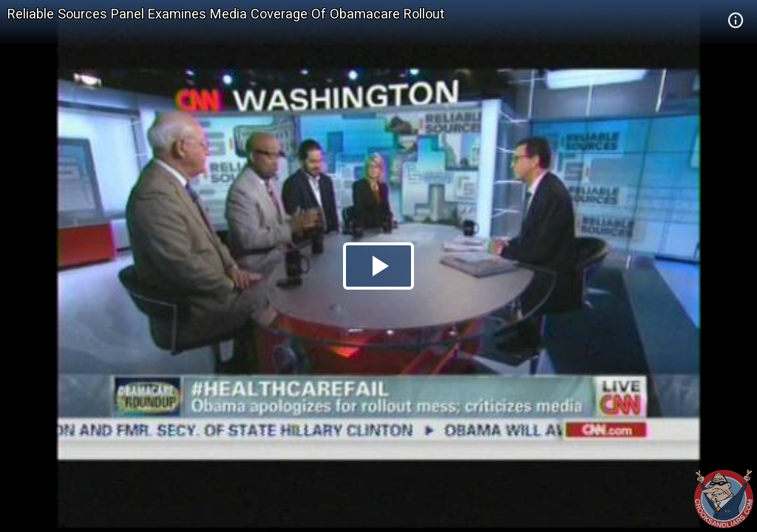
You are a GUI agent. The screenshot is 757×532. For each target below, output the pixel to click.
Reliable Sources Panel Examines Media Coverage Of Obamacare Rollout (226, 14)
